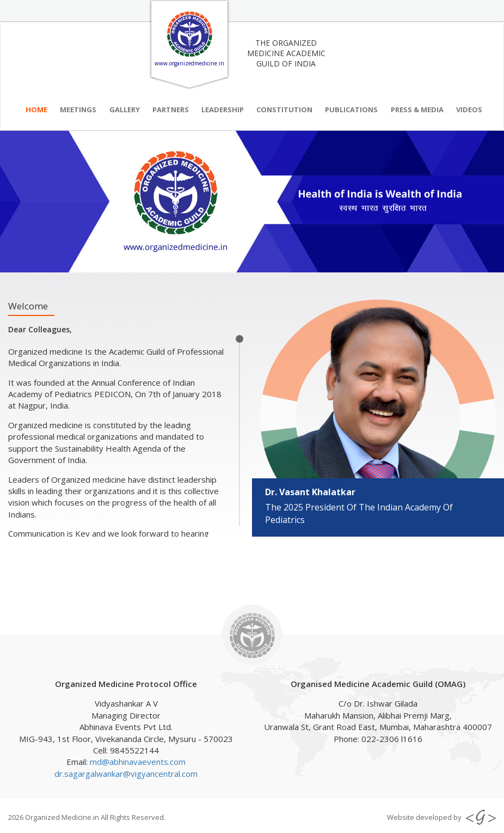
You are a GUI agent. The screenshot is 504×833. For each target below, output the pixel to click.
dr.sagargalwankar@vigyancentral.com (126, 774)
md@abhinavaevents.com (138, 762)
